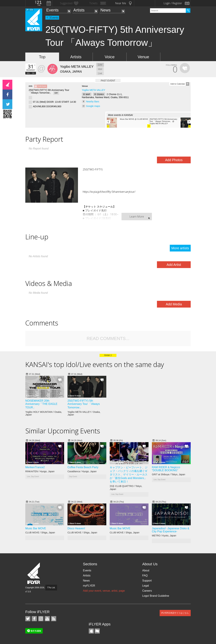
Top (42, 57)
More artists (180, 248)
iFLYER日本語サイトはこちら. (175, 613)
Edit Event (42, 86)
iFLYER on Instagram (41, 619)
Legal (146, 586)
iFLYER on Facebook (34, 619)
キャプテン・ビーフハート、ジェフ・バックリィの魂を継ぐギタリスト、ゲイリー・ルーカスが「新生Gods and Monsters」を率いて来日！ (129, 475)
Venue (143, 57)
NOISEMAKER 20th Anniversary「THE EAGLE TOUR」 (41, 404)
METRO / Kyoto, (164, 536)
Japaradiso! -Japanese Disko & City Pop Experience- (171, 530)
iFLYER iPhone (91, 631)
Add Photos (174, 160)
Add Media (174, 304)
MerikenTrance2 (35, 467)
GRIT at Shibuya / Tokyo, (168, 474)
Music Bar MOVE (36, 528)
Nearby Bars (93, 102)
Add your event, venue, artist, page (104, 591)
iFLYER (34, 573)
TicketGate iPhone (97, 631)
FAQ (145, 576)
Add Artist (174, 265)
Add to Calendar (178, 84)
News (105, 10)
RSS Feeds (54, 619)
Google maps (93, 106)
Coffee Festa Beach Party (83, 467)
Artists (79, 10)
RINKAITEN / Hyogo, (40, 471)
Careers (147, 591)
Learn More (137, 217)
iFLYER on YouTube (47, 619)
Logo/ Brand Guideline (156, 596)
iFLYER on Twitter (28, 619)
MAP (88, 94)
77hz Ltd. (51, 588)
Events (52, 10)
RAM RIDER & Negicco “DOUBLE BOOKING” (166, 469)
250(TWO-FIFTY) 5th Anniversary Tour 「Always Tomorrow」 (84, 404)
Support (147, 581)
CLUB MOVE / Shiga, (40, 533)
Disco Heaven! (76, 528)
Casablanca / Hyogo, (82, 471)
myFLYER (89, 586)
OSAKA (100, 94)
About (146, 570)
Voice (110, 57)
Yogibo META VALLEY (94, 90)
